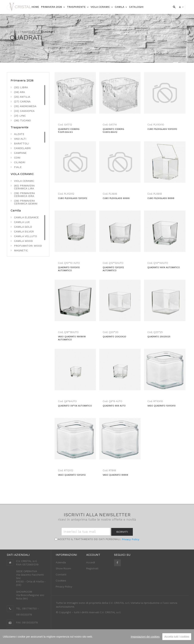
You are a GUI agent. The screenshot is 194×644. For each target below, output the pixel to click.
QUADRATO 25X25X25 (159, 337)
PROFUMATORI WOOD (28, 246)
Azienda (61, 562)
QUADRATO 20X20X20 (114, 337)
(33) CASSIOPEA (24, 111)
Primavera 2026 (52, 7)
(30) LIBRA (21, 87)
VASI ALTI (20, 139)
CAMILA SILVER (24, 232)
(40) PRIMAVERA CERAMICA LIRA (24, 187)
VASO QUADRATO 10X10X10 (162, 406)
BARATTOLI (22, 144)
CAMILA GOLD (23, 227)
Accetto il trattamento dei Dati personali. (89, 539)
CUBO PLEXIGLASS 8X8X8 (161, 198)
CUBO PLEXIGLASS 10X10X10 (162, 129)
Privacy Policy (131, 539)
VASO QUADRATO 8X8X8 (115, 475)
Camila (120, 7)
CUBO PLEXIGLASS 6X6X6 (116, 198)
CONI (17, 158)
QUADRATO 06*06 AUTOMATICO (75, 406)
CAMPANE (20, 153)
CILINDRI (20, 162)
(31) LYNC (20, 116)
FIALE (18, 167)
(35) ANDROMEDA (25, 106)
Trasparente (77, 7)
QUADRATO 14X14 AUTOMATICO (164, 267)
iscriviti (122, 532)
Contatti (61, 574)
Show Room (63, 568)
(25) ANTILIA (22, 97)
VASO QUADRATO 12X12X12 (72, 475)
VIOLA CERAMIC (101, 7)
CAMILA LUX (22, 222)
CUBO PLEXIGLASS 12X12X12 (73, 198)
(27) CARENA (22, 102)
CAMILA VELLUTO (25, 236)
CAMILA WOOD (23, 241)
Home (14, 32)
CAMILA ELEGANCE (26, 217)
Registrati (92, 568)
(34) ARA (19, 92)
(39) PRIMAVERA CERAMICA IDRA (24, 195)
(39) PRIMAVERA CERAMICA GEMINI (26, 202)
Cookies (61, 581)
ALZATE (19, 134)
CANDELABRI (22, 148)
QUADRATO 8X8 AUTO (114, 406)
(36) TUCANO (22, 120)
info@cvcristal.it (26, 631)
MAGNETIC (21, 250)
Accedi (91, 562)
